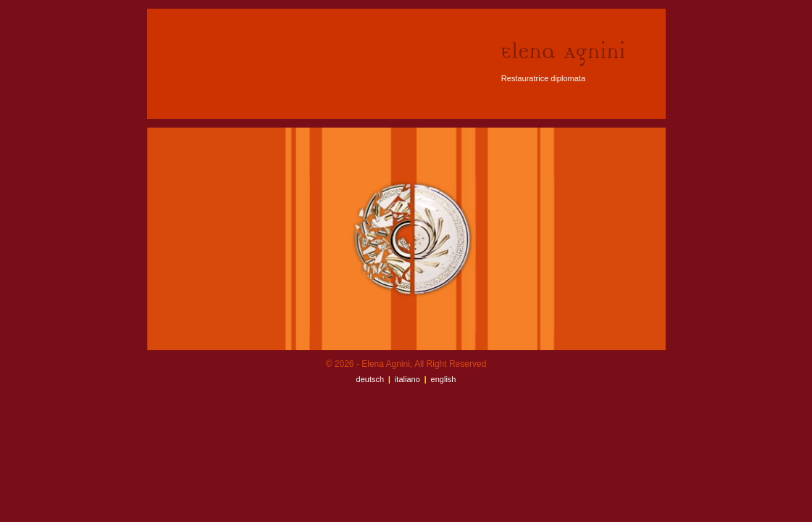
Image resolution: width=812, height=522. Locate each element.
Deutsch (371, 379)
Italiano (407, 379)
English (444, 379)
